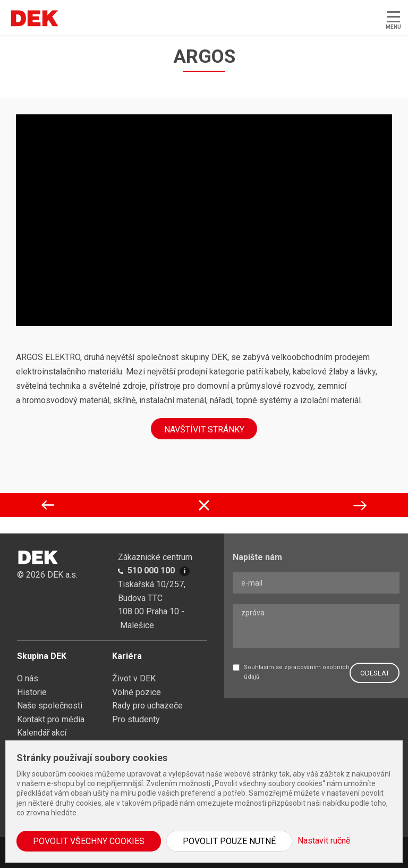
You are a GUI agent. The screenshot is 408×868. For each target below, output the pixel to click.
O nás (28, 678)
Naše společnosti (50, 706)
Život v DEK (134, 678)
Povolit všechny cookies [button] (89, 841)
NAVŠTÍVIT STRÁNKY (204, 429)
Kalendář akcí (42, 733)
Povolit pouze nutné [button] (229, 841)
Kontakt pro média (51, 719)
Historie (32, 692)
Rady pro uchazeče (147, 706)
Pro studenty (136, 719)
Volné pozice (137, 692)
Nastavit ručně (324, 841)
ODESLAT (375, 673)
